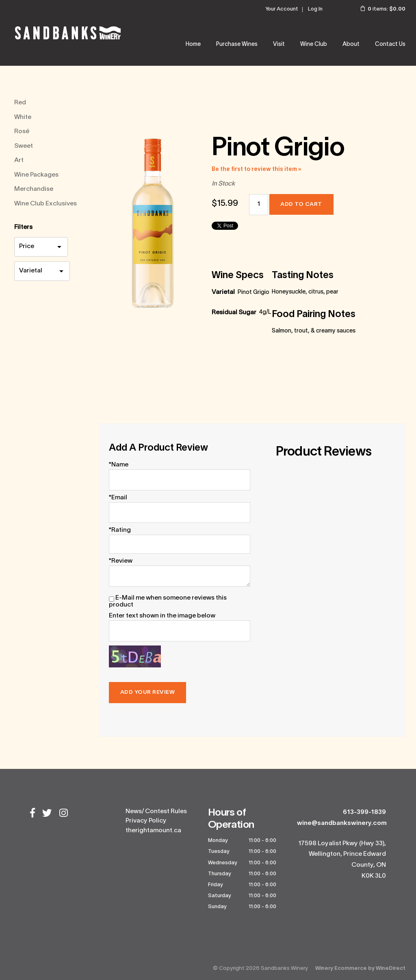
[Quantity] (259, 205)
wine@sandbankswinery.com (342, 823)
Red (20, 103)
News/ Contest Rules (156, 812)
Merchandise (34, 189)
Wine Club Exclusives (45, 204)
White (23, 117)
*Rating (120, 530)
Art (19, 160)
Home (193, 44)
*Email (118, 498)
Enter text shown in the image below (162, 616)
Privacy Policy (146, 821)
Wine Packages (36, 175)
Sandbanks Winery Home (68, 33)
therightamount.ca (153, 831)
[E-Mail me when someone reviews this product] (112, 599)
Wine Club (314, 44)
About (351, 44)
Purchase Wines (237, 44)
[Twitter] (47, 814)
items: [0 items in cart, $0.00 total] (377, 9)
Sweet (24, 146)
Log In (315, 9)
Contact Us (390, 44)
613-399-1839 (364, 812)
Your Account (282, 9)
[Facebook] (32, 814)
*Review (121, 561)
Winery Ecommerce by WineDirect (360, 968)
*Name (119, 465)
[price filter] (41, 247)
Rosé (22, 132)
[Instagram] (64, 814)
